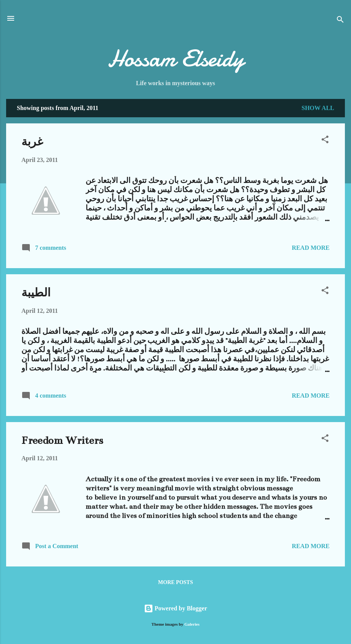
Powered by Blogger (175, 608)
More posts (175, 582)
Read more (311, 248)
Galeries (192, 624)
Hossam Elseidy (176, 58)
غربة (32, 142)
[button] (325, 141)
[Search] (340, 21)
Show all (318, 108)
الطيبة (36, 293)
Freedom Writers (62, 440)
